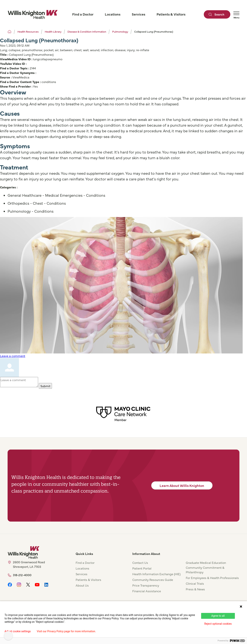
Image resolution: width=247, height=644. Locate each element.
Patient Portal (142, 568)
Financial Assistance (147, 591)
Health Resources (28, 31)
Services (82, 574)
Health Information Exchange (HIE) (156, 574)
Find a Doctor (85, 563)
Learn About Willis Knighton (182, 485)
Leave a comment (13, 356)
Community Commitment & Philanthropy (205, 570)
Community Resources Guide (153, 580)
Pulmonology (120, 31)
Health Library (53, 31)
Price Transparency (146, 585)
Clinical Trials (195, 583)
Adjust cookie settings (18, 631)
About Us (82, 585)
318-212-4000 (22, 575)
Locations (82, 568)
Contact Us (140, 563)
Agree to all (218, 616)
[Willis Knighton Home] (33, 14)
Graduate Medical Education (206, 563)
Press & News (195, 589)
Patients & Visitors (88, 580)
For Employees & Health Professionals (212, 578)
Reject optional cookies (218, 624)
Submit (45, 386)
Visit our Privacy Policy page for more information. (66, 631)
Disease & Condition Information (87, 31)
